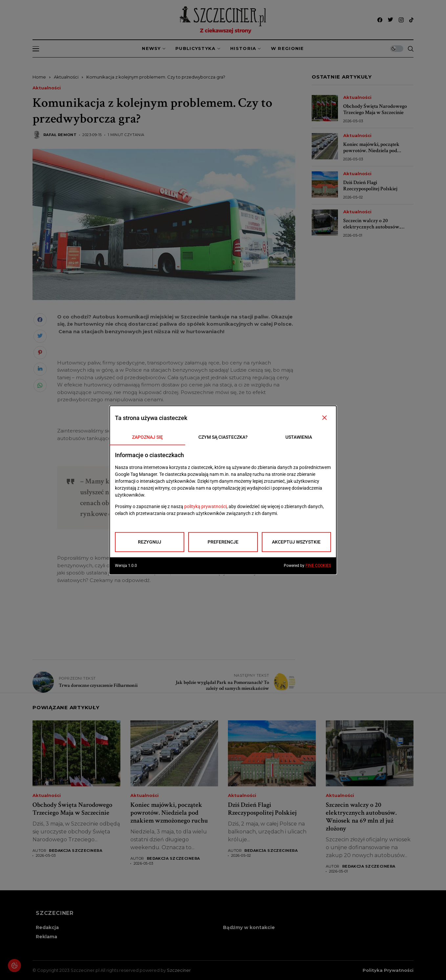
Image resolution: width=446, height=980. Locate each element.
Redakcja (47, 927)
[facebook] (380, 20)
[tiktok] (411, 20)
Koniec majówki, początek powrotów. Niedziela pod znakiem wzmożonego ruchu (374, 151)
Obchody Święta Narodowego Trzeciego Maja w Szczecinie (375, 109)
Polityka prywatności (388, 970)
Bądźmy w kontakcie (249, 927)
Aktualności (66, 77)
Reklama (46, 937)
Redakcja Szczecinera (76, 851)
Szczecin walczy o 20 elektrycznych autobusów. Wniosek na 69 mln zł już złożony (372, 230)
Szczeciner (179, 970)
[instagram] (401, 20)
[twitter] (390, 20)
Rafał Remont (60, 135)
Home (39, 77)
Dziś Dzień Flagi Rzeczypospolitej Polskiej (370, 186)
